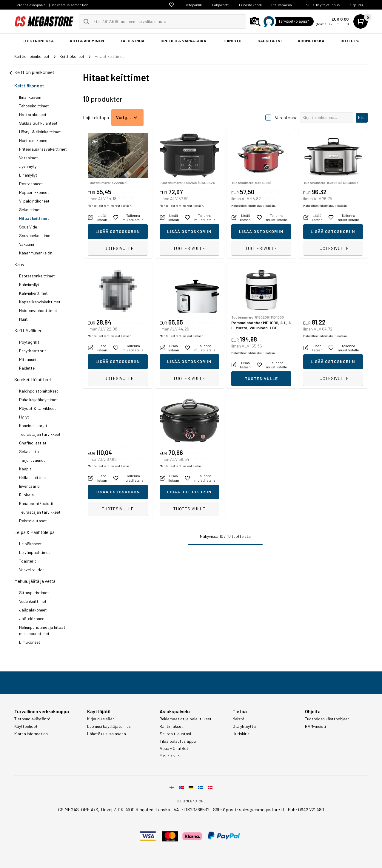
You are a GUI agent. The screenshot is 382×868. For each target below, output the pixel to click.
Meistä (238, 719)
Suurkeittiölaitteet (33, 379)
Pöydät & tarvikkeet (38, 408)
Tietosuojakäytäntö (32, 719)
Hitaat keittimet (34, 218)
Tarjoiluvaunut (32, 460)
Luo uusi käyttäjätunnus (321, 5)
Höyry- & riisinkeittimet (40, 132)
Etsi (362, 117)
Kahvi (20, 264)
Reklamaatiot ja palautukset (186, 719)
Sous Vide (28, 227)
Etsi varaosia (282, 5)
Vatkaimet (29, 158)
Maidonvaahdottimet (38, 310)
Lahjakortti (221, 5)
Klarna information (31, 734)
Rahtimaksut (171, 726)
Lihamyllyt (28, 175)
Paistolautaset (33, 521)
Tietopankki (193, 5)
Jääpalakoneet (33, 610)
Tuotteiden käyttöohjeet (327, 719)
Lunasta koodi (250, 5)
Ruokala (26, 495)
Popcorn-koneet (34, 192)
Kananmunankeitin (36, 253)
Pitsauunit (29, 359)
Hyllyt (24, 417)
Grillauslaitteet (33, 477)
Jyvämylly (28, 166)
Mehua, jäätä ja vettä (35, 581)
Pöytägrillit (29, 342)
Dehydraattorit (33, 351)
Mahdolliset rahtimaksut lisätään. (110, 235)
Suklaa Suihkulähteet (38, 123)
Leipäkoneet (30, 544)
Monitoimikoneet (34, 140)
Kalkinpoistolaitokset (39, 391)
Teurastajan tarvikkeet (40, 434)
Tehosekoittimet (34, 106)
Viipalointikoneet (34, 201)
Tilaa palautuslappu (178, 741)
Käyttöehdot (26, 726)
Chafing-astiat (33, 443)
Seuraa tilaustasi (175, 734)
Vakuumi (27, 244)
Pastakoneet (31, 184)
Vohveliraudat (32, 570)
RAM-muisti (315, 726)
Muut (23, 319)
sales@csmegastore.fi (262, 809)
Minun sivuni (170, 756)
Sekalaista (29, 451)
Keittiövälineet (29, 330)
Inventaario (29, 486)
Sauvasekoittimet (36, 235)
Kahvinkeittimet (33, 293)
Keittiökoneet (29, 85)
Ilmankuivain (30, 97)
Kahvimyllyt (29, 284)
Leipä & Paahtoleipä (34, 532)
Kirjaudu (356, 5)
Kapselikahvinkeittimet (40, 302)
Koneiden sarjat (33, 425)
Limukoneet (30, 642)
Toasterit (28, 561)
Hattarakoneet (33, 114)
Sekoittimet (30, 210)
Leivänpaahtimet (35, 552)
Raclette (27, 368)
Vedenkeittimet (33, 601)
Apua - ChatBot (174, 748)
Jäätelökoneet (33, 618)
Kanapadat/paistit (36, 503)
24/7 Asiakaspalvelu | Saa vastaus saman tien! (53, 5)
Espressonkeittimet (37, 276)
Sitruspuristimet (34, 593)
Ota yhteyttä (244, 726)
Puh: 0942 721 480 (306, 809)
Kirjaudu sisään (101, 719)
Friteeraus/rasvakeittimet (43, 149)
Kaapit (25, 469)
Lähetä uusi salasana (107, 734)
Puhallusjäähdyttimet (38, 400)
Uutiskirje (241, 734)
